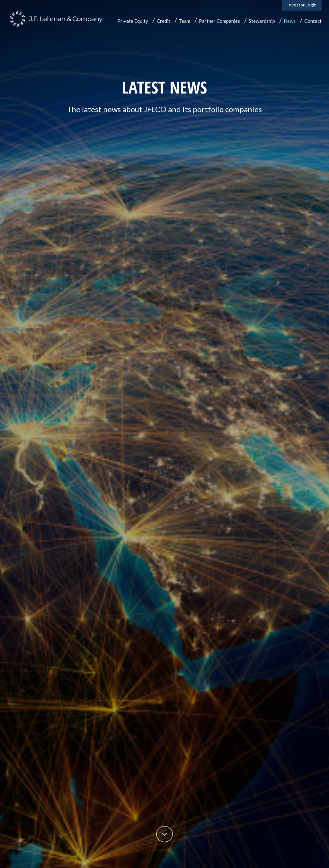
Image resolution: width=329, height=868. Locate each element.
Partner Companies (219, 21)
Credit (164, 21)
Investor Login (302, 5)
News (290, 21)
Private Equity (133, 21)
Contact (313, 21)
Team (185, 21)
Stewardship (262, 21)
